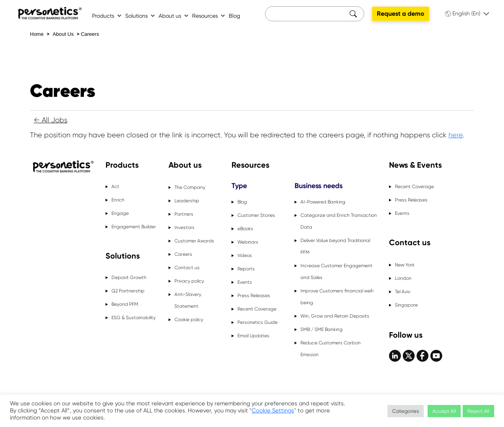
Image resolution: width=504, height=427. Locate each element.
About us (174, 16)
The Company (190, 187)
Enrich (118, 200)
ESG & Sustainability (133, 318)
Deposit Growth (129, 277)
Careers (90, 34)
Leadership (187, 201)
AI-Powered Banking (323, 202)
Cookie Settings (273, 411)
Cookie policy (189, 320)
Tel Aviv (403, 292)
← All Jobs (51, 120)
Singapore (406, 305)
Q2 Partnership (128, 291)
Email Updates (253, 336)
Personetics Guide (258, 322)
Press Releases (254, 296)
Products (107, 16)
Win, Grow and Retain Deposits (335, 316)
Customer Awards (194, 241)
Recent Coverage (257, 309)
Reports (246, 269)
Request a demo (401, 14)
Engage (120, 213)
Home (37, 34)
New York (405, 265)
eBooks (245, 229)
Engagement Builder (134, 227)
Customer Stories (256, 215)
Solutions (140, 16)
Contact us (187, 268)
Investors (184, 227)
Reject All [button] (478, 411)
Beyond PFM (125, 304)
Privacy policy (189, 281)
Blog (234, 16)
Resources (209, 16)
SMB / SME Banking (321, 329)
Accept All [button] (444, 411)
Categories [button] (406, 411)
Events (245, 282)
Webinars (248, 242)
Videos (245, 255)
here (456, 135)
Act (115, 187)
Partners (184, 214)
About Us (63, 34)
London (403, 278)
